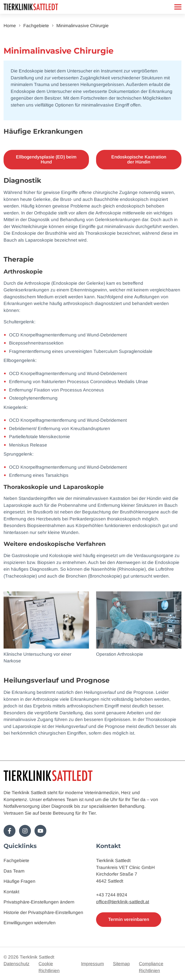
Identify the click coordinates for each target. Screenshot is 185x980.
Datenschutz (17, 964)
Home (10, 26)
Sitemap (121, 964)
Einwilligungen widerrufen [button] (30, 923)
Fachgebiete (36, 26)
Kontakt (11, 892)
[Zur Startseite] (42, 7)
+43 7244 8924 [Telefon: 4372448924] (112, 895)
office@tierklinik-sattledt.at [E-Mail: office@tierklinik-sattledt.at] (123, 902)
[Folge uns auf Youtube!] (40, 831)
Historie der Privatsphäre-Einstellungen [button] (43, 912)
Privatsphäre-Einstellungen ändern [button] (39, 902)
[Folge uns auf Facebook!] (10, 831)
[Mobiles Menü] (178, 7)
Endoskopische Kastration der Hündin (139, 159)
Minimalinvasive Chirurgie (83, 26)
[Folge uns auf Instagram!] (25, 831)
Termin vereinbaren (129, 919)
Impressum (92, 964)
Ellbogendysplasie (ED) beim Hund (46, 159)
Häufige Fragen (19, 881)
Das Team (14, 871)
